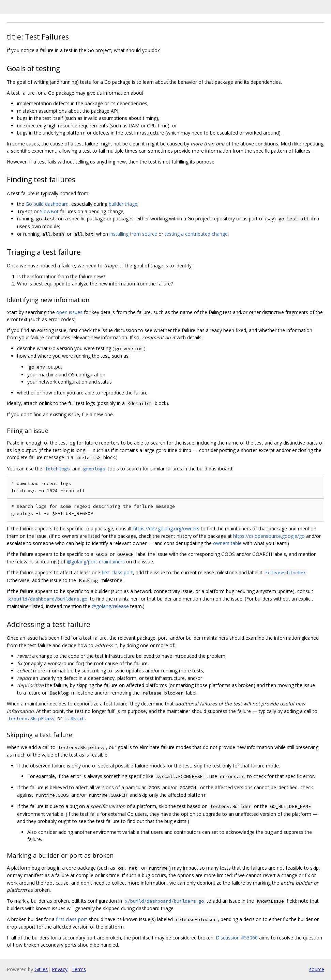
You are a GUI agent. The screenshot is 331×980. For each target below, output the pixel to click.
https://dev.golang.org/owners (166, 528)
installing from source (133, 234)
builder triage (123, 204)
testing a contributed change (196, 234)
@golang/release (110, 606)
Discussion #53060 (237, 938)
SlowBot (49, 211)
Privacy (60, 969)
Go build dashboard (47, 204)
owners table (227, 543)
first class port (117, 572)
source (317, 969)
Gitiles (41, 969)
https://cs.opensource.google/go (269, 536)
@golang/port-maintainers (96, 562)
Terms (79, 969)
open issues (69, 312)
